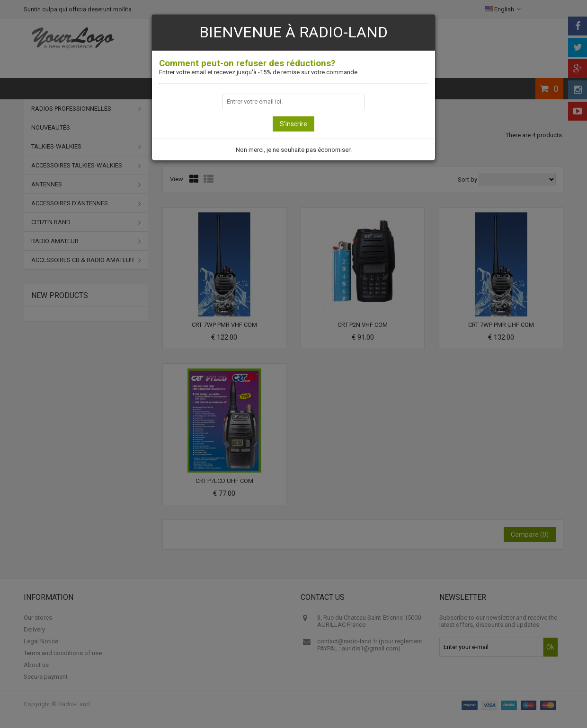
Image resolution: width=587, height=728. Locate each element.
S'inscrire (293, 124)
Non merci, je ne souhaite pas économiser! (294, 150)
